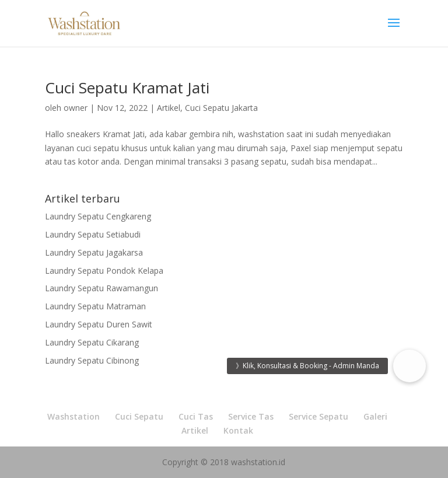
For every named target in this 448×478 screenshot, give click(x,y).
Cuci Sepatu (139, 416)
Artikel (169, 108)
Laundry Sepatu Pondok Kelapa (104, 271)
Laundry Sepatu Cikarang (92, 342)
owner (76, 108)
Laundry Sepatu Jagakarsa (94, 252)
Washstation (73, 416)
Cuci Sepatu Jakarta (221, 108)
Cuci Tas (196, 416)
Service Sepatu (318, 416)
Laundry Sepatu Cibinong (92, 360)
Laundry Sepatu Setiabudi (93, 234)
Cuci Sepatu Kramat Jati (127, 88)
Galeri (375, 416)
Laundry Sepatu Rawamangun (101, 288)
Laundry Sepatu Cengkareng (98, 216)
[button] (409, 366)
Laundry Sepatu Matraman (95, 306)
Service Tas (251, 416)
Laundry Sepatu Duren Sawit (99, 324)
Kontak (238, 430)
